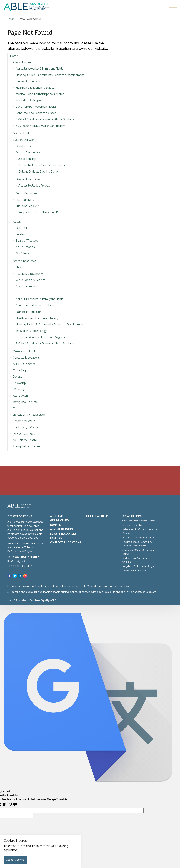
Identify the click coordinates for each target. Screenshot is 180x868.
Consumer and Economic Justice (36, 113)
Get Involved (21, 133)
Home (11, 19)
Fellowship (19, 383)
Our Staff (21, 228)
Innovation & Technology (31, 331)
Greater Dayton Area (28, 153)
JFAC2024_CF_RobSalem (29, 415)
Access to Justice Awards (34, 186)
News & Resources (25, 261)
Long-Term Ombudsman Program (37, 107)
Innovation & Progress (29, 100)
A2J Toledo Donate (25, 440)
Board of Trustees (27, 241)
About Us (57, 521)
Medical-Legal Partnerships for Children (40, 94)
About (17, 222)
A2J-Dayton (20, 396)
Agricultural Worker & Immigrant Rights (39, 69)
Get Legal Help (97, 521)
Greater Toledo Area (28, 179)
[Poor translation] (13, 810)
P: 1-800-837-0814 (18, 567)
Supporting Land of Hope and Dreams (42, 212)
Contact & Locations (66, 548)
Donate (17, 377)
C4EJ (16, 408)
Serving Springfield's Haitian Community (40, 126)
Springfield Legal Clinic (27, 446)
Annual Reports (25, 247)
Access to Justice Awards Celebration (42, 165)
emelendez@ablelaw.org (118, 592)
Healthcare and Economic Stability (37, 318)
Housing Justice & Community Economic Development (50, 75)
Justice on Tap (27, 159)
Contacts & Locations (26, 358)
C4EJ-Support (22, 370)
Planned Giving (25, 200)
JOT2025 (18, 389)
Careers (56, 543)
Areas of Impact (23, 62)
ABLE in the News (24, 364)
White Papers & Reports (30, 280)
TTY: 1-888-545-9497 (20, 571)
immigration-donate (25, 402)
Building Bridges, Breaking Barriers (39, 172)
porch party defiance (26, 427)
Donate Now (24, 146)
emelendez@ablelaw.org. (142, 597)
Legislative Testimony (29, 274)
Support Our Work (24, 140)
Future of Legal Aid (27, 206)
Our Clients (22, 253)
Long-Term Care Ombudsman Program (40, 337)
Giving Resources (26, 193)
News (19, 267)
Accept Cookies (15, 860)
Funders (21, 234)
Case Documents (26, 286)
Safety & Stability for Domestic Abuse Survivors (45, 119)
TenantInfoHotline (24, 421)
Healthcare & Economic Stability (36, 88)
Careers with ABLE (24, 351)
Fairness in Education (29, 81)
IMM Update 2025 (24, 434)
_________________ (27, 293)
